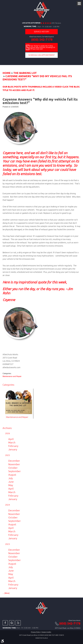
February (13, 446)
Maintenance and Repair (12, 376)
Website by (41, 638)
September (15, 471)
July (11, 478)
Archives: (7, 428)
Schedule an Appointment (42, 55)
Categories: (9, 385)
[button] (41, 315)
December (14, 461)
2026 (8, 433)
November (14, 464)
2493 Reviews (56, 23)
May (11, 485)
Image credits (46, 632)
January (13, 449)
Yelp (18, 623)
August (12, 475)
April (11, 439)
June (11, 482)
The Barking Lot (25, 73)
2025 (8, 455)
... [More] (6, 593)
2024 (8, 505)
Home (7, 73)
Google (12, 623)
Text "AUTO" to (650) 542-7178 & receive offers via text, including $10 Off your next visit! (43, 47)
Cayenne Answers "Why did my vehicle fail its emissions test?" (37, 78)
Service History (41, 32)
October (13, 468)
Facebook (5, 623)
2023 (8, 544)
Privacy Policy (36, 632)
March (12, 442)
